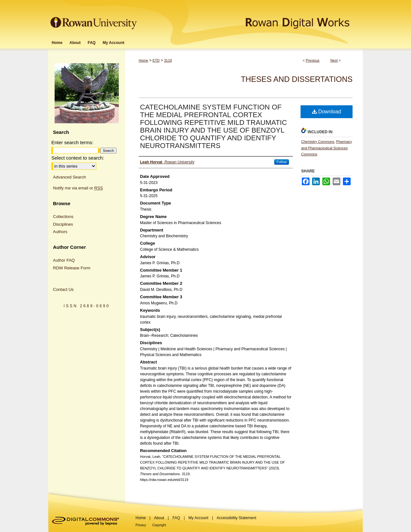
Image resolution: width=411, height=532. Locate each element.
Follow (282, 162)
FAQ (176, 518)
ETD (156, 60)
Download (327, 112)
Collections (63, 217)
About (159, 518)
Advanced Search (70, 177)
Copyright (159, 525)
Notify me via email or (78, 188)
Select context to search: (78, 158)
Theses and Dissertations (297, 79)
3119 (168, 60)
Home (143, 60)
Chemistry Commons (318, 142)
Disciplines (63, 224)
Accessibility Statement (236, 518)
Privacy (141, 525)
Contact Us (63, 289)
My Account (198, 518)
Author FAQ (64, 260)
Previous (313, 60)
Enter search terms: (72, 142)
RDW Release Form (72, 268)
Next (334, 60)
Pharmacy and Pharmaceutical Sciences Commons (327, 148)
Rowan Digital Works (251, 18)
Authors (60, 232)
